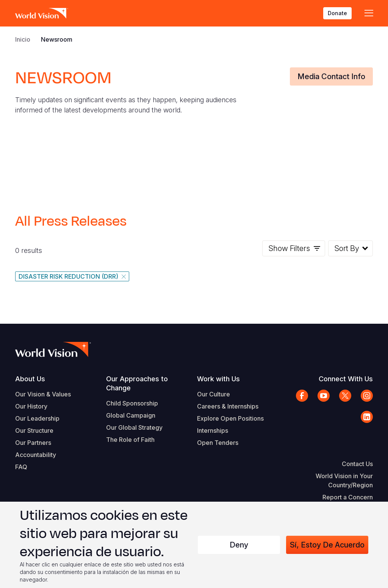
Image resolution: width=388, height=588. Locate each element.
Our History (31, 406)
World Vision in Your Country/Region (344, 480)
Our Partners (33, 443)
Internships (213, 430)
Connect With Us (346, 379)
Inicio (23, 39)
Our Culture (214, 394)
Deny (239, 545)
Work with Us (218, 379)
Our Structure (34, 430)
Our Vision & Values (43, 394)
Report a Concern (348, 497)
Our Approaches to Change (137, 383)
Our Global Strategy (134, 427)
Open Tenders (218, 443)
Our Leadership (37, 418)
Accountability (36, 455)
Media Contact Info (331, 76)
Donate (337, 13)
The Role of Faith (130, 440)
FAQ (21, 467)
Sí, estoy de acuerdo (327, 545)
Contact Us (357, 464)
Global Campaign (131, 415)
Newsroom (57, 39)
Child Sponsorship (132, 403)
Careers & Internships (228, 406)
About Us (30, 379)
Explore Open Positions (230, 418)
